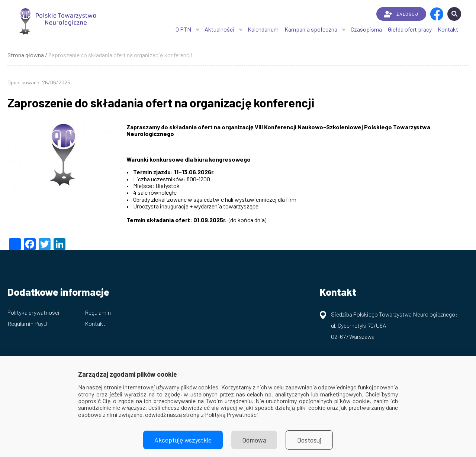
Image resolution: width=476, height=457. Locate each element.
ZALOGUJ (401, 14)
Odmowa (254, 440)
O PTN (183, 29)
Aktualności (219, 29)
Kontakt (448, 29)
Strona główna (26, 55)
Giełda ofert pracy (410, 29)
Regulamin (98, 312)
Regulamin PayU (27, 323)
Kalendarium (263, 29)
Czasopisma (366, 29)
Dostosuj (310, 440)
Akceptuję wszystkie (183, 440)
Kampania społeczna (311, 29)
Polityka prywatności (33, 312)
